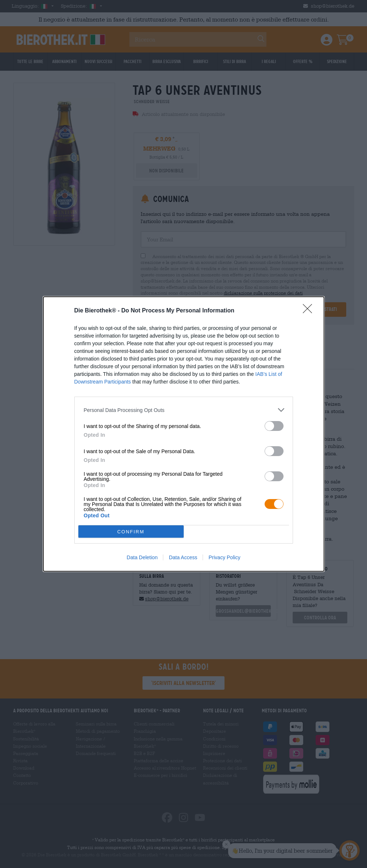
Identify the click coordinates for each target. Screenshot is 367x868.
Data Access (183, 557)
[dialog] (184, 434)
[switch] (274, 426)
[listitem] (184, 410)
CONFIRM (131, 532)
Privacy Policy (224, 557)
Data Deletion (142, 557)
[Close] (310, 311)
